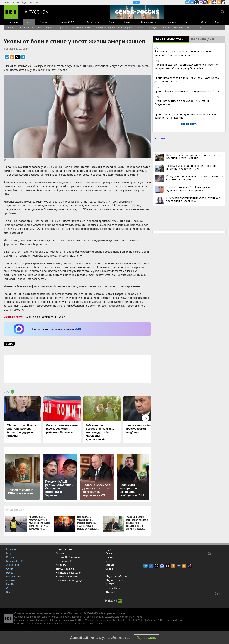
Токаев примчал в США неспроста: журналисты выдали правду (189, 189)
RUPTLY (110, 584)
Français (110, 557)
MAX (78, 329)
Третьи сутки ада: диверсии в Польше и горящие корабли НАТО (191, 167)
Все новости (189, 124)
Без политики (148, 22)
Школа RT (111, 592)
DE (13, 2)
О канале (61, 553)
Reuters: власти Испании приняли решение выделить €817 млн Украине (183, 53)
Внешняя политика (31, 27)
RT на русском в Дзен (214, 2)
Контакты (61, 565)
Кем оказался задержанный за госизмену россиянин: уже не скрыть (193, 156)
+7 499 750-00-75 (139, 620)
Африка (63, 27)
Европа (50, 27)
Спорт (112, 22)
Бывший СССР (66, 22)
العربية (25, 2)
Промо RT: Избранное (68, 557)
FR (18, 2)
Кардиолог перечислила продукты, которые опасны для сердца (195, 178)
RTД (136, 2)
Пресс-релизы (64, 549)
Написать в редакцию (68, 573)
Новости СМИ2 (159, 138)
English (109, 549)
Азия (141, 27)
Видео (218, 22)
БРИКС (12, 27)
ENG (7, 2)
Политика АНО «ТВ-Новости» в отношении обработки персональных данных (58, 623)
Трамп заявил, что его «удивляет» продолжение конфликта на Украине (186, 116)
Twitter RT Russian (196, 2)
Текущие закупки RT (67, 569)
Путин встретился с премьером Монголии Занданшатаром (182, 102)
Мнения (172, 22)
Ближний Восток (81, 27)
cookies (125, 638)
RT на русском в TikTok (223, 2)
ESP (31, 2)
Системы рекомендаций (70, 580)
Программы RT (64, 561)
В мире (9, 344)
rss (219, 2)
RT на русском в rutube (205, 2)
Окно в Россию (114, 588)
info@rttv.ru (177, 620)
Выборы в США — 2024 (187, 27)
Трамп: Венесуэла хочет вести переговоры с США (187, 91)
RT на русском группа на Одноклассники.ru (210, 2)
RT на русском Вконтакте (192, 2)
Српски (109, 569)
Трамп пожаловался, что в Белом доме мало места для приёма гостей (187, 80)
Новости (13, 22)
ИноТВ (189, 22)
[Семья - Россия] (137, 12)
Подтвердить (146, 638)
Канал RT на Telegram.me (187, 2)
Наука (127, 22)
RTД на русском (114, 580)
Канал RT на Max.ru (201, 2)
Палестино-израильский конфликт (114, 27)
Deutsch (110, 553)
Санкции (153, 27)
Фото (204, 22)
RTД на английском (116, 576)
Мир (29, 22)
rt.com (38, 617)
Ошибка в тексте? (14, 317)
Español (110, 565)
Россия (43, 22)
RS (37, 2)
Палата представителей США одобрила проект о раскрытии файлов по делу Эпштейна (186, 66)
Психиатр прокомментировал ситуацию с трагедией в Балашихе (193, 199)
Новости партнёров (67, 576)
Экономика (93, 22)
